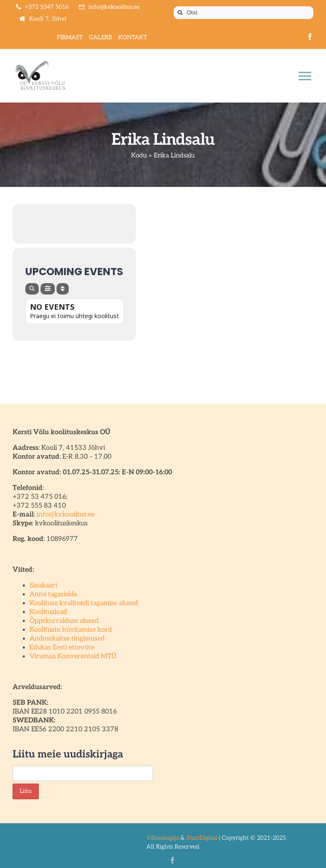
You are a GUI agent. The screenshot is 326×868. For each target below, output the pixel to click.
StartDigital (202, 838)
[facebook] (310, 37)
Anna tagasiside (53, 594)
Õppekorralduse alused (64, 621)
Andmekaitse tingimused (67, 639)
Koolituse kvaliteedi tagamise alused (84, 603)
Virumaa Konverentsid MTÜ (73, 656)
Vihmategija (163, 838)
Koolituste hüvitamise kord (71, 630)
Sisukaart (44, 585)
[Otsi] (244, 13)
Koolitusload (48, 612)
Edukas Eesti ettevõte (62, 648)
